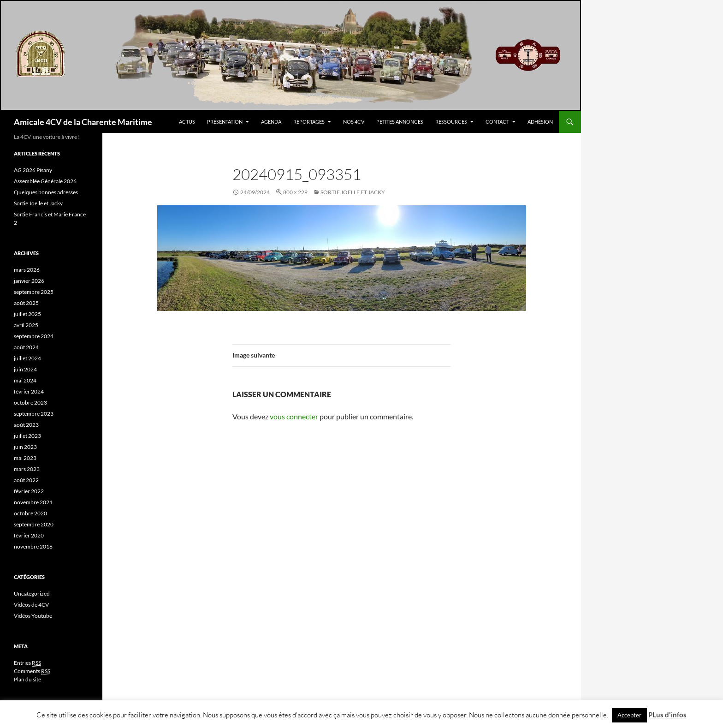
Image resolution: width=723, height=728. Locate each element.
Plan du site (27, 679)
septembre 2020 (34, 524)
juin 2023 (25, 447)
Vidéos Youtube (33, 616)
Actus (187, 122)
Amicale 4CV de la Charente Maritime (83, 122)
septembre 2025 (34, 292)
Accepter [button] (629, 715)
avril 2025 (26, 325)
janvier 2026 (29, 281)
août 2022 (26, 480)
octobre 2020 (30, 513)
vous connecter (294, 416)
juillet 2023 (27, 436)
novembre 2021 (33, 502)
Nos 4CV (354, 122)
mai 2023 (25, 458)
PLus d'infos (667, 715)
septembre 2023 (34, 414)
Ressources (451, 122)
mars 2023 (27, 469)
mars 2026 (27, 270)
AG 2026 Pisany (33, 170)
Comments (32, 671)
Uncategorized (32, 594)
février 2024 (29, 391)
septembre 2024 (34, 336)
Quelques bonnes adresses (46, 192)
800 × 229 (295, 192)
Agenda (271, 122)
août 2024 (26, 347)
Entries (27, 663)
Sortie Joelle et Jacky (353, 192)
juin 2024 (25, 369)
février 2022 (29, 491)
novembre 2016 (33, 546)
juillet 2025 (27, 314)
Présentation (225, 122)
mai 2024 (25, 380)
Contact (497, 122)
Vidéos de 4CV (31, 605)
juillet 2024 (27, 358)
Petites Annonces (400, 122)
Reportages (309, 122)
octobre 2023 (30, 403)
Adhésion (540, 122)
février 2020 (29, 535)
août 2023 (26, 425)
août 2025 (26, 303)
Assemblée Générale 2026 (45, 181)
